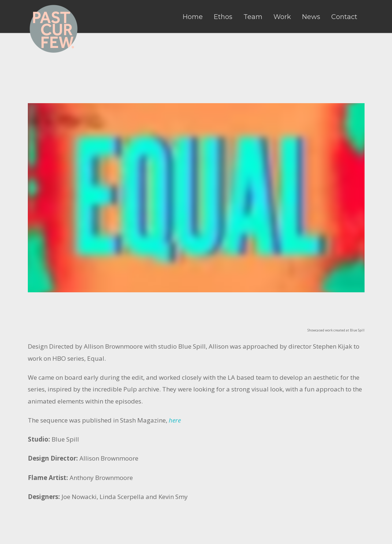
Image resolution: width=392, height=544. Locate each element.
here (175, 420)
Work (282, 17)
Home (193, 17)
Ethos (223, 17)
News (311, 17)
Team (253, 17)
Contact (344, 17)
